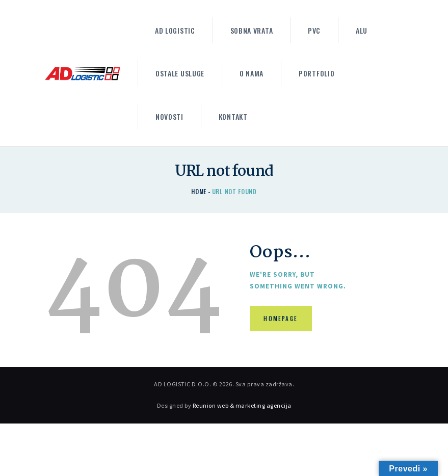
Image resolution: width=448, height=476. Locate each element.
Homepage (281, 319)
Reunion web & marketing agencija (242, 405)
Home (199, 191)
